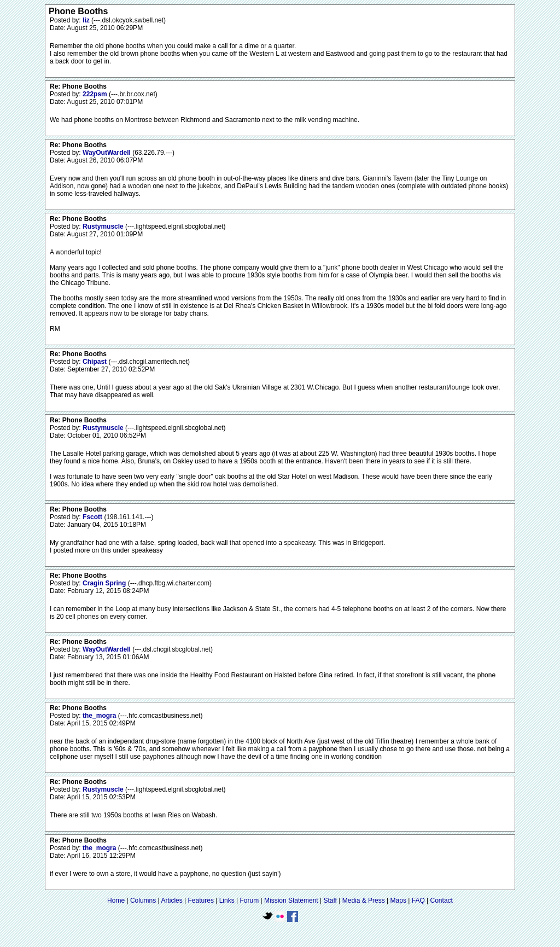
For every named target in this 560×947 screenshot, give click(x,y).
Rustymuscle (104, 226)
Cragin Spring (105, 583)
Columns (143, 900)
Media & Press (364, 900)
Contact (442, 900)
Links (227, 900)
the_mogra (100, 716)
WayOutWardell (107, 153)
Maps (398, 900)
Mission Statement (291, 900)
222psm (96, 94)
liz (87, 20)
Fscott (93, 517)
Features (201, 900)
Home (116, 900)
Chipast (95, 362)
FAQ (418, 900)
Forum (250, 900)
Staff (330, 900)
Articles (171, 900)
